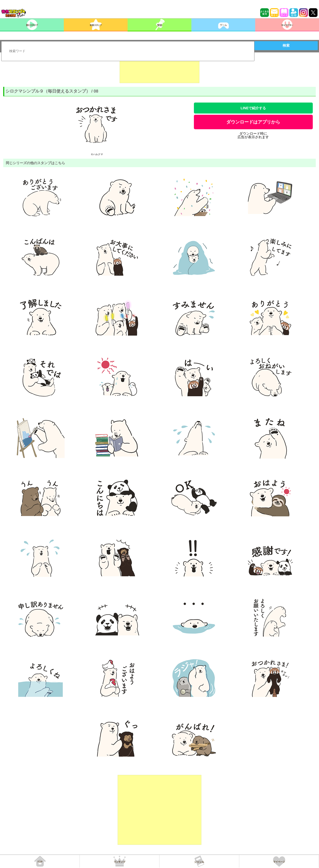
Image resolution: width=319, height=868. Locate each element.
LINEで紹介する (253, 108)
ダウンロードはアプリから (253, 122)
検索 (286, 45)
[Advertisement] (159, 71)
